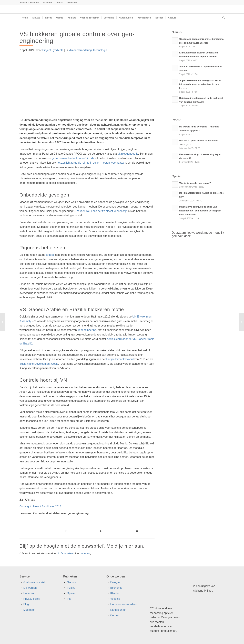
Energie (115, 582)
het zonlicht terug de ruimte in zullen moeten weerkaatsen (91, 163)
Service (23, 3)
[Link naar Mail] (137, 531)
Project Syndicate (53, 50)
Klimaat (115, 593)
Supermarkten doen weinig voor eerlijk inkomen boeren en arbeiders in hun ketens (200, 84)
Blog (26, 604)
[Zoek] (222, 18)
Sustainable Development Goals (39, 364)
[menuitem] (24, 3)
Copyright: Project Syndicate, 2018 (41, 506)
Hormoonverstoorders (123, 604)
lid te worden (65, 553)
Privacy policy (32, 599)
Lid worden (30, 588)
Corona (115, 615)
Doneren (29, 593)
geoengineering (87, 330)
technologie (100, 50)
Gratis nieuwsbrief (34, 582)
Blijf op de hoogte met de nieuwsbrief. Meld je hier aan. (82, 546)
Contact (60, 3)
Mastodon (29, 610)
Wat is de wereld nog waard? (195, 183)
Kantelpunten (118, 610)
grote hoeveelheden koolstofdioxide (73, 158)
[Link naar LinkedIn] (101, 531)
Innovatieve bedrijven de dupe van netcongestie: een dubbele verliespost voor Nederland (200, 211)
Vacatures (48, 3)
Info (69, 599)
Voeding (115, 599)
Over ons (35, 3)
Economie (116, 588)
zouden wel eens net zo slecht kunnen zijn (102, 211)
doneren (85, 553)
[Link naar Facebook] (66, 531)
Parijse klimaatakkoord (120, 359)
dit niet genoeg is (128, 154)
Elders (50, 255)
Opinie (71, 593)
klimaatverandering (80, 50)
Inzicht (71, 588)
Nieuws (71, 582)
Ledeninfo (72, 3)
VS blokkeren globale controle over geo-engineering (77, 37)
